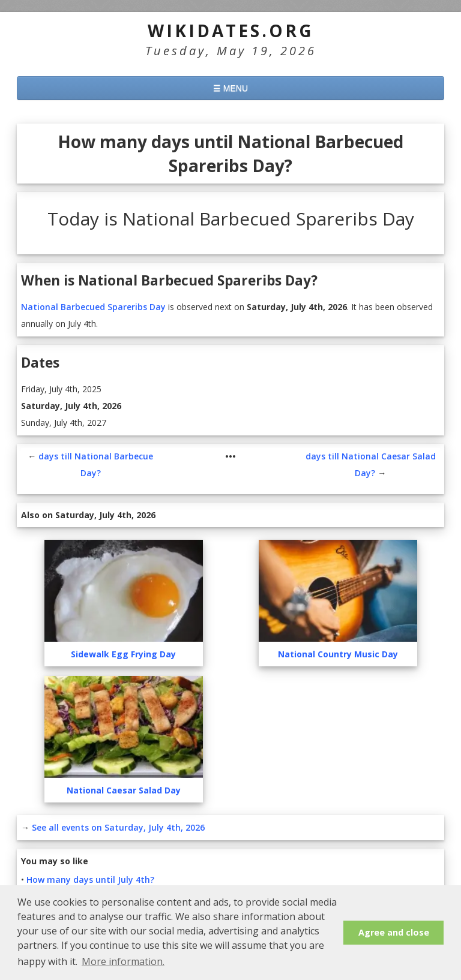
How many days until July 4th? (90, 880)
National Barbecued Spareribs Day (93, 307)
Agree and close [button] (394, 932)
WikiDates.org (231, 31)
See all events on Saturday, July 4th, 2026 (118, 827)
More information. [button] (123, 961)
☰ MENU (230, 88)
